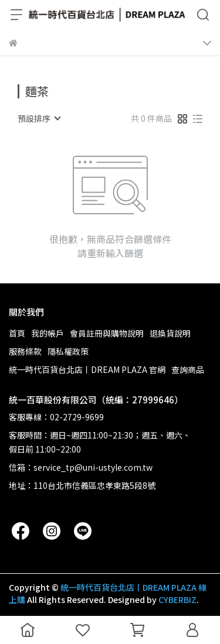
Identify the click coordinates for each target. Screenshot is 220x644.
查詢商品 (188, 369)
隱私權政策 (68, 351)
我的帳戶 (48, 333)
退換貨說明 (170, 333)
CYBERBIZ (177, 600)
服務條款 (25, 351)
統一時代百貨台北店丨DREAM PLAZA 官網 (87, 369)
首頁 (17, 333)
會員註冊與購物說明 (107, 333)
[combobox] (39, 118)
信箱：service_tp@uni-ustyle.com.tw (81, 467)
